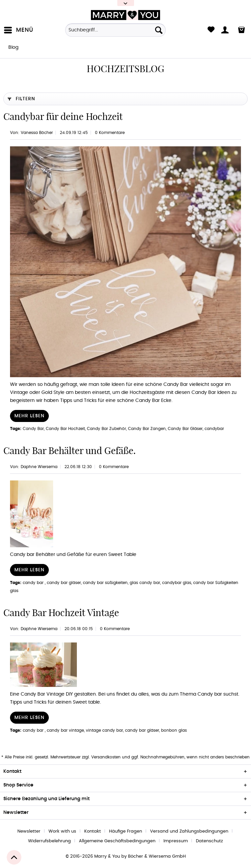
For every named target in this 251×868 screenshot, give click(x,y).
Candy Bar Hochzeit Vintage (61, 613)
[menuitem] (20, 30)
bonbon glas (174, 730)
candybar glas (177, 583)
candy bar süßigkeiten (105, 583)
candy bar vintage (65, 730)
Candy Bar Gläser (185, 429)
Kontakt (93, 831)
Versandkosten (106, 757)
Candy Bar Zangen (147, 429)
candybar (214, 429)
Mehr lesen (29, 416)
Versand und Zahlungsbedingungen (189, 831)
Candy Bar (33, 429)
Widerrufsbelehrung (49, 841)
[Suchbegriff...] (115, 30)
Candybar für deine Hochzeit (63, 116)
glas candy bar (145, 583)
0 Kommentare (110, 133)
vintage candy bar (104, 730)
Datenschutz (209, 841)
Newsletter (29, 831)
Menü (19, 29)
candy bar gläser (64, 583)
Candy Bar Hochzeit (65, 429)
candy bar (34, 583)
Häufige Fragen (125, 831)
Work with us (62, 831)
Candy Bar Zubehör (106, 429)
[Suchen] (159, 30)
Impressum (176, 841)
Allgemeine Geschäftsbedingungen (117, 841)
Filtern (21, 97)
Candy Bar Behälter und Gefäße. (70, 451)
